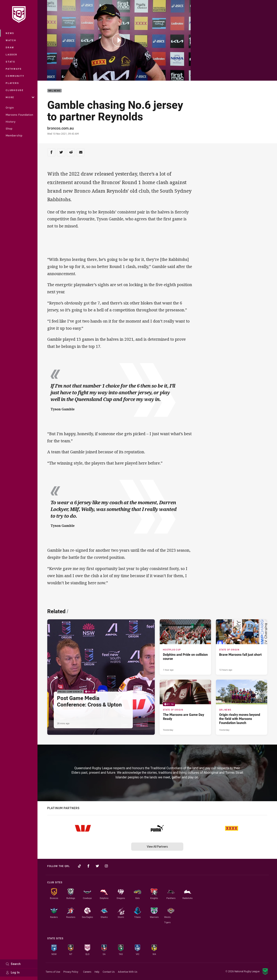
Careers (87, 972)
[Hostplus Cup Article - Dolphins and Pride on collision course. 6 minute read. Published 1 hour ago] (185, 647)
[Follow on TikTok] (79, 866)
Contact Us (109, 972)
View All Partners (157, 847)
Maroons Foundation (19, 115)
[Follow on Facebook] (88, 866)
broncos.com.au (60, 128)
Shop (9, 129)
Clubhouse (15, 90)
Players (12, 83)
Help (97, 972)
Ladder (12, 54)
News (10, 33)
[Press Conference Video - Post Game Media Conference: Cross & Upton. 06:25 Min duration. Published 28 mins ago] (101, 677)
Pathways (14, 69)
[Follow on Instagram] (106, 866)
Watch (11, 40)
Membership (14, 135)
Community (15, 76)
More (20, 97)
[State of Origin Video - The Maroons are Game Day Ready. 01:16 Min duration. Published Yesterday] (185, 707)
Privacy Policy (71, 972)
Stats (10, 62)
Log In (13, 972)
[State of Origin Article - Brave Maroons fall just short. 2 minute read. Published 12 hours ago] (242, 647)
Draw (10, 47)
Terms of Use (53, 972)
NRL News (54, 91)
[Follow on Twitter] (97, 866)
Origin (10, 108)
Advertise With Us (128, 972)
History (11, 122)
